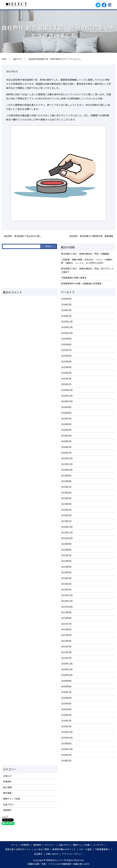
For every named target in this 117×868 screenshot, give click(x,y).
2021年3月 (66, 646)
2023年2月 (66, 515)
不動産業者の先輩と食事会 (74, 278)
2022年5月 (66, 567)
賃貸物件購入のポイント (64, 849)
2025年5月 (66, 362)
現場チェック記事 (12, 799)
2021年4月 (66, 641)
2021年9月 (66, 612)
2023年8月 (66, 481)
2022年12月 (67, 527)
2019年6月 (66, 743)
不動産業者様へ (103, 849)
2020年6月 (66, 698)
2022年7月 (66, 555)
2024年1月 (66, 453)
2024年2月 (66, 447)
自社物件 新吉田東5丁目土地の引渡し (23, 236)
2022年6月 (66, 561)
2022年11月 (67, 532)
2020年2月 (66, 721)
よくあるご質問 (41, 849)
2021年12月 (67, 595)
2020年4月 (66, 709)
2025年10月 (67, 333)
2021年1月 (66, 658)
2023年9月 (66, 476)
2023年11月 (67, 464)
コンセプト (98, 845)
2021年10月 (67, 607)
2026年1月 (66, 316)
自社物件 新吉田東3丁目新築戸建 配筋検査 (91, 236)
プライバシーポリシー (73, 854)
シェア (5, 816)
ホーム (14, 845)
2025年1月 (66, 384)
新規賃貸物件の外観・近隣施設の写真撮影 (81, 283)
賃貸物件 (7, 810)
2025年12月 (67, 322)
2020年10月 (67, 675)
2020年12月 (67, 664)
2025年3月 (66, 373)
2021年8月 (66, 618)
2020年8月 (66, 686)
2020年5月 (66, 703)
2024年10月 (67, 401)
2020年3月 (66, 715)
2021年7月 (66, 624)
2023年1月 (66, 521)
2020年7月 (66, 692)
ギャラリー (50, 845)
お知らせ (7, 776)
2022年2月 (66, 584)
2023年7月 (66, 487)
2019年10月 (67, 738)
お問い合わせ (52, 854)
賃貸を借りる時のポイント (18, 849)
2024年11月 (67, 396)
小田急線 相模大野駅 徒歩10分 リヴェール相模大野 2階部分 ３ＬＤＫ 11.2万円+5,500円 (87, 261)
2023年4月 (66, 504)
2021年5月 (66, 635)
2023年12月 (67, 458)
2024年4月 (66, 436)
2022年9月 (66, 544)
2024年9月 (66, 407)
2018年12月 (67, 749)
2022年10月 (67, 538)
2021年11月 (67, 601)
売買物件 (7, 782)
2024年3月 (66, 441)
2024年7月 (66, 419)
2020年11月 (67, 669)
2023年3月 (66, 510)
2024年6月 (66, 424)
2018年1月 (66, 761)
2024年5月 (66, 430)
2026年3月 (66, 304)
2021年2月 (66, 652)
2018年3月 (66, 755)
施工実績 (7, 787)
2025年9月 (66, 339)
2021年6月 (66, 629)
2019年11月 (67, 732)
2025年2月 (66, 379)
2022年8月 (66, 550)
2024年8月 (66, 413)
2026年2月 (66, 310)
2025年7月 (66, 350)
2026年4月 (66, 299)
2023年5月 (66, 498)
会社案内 (38, 854)
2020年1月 (66, 726)
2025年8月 (66, 344)
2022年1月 (66, 589)
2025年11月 (67, 327)
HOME (4, 59)
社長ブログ (18, 59)
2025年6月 (66, 356)
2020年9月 (66, 681)
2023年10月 (67, 470)
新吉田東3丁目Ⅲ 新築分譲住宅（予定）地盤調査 (85, 254)
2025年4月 (66, 367)
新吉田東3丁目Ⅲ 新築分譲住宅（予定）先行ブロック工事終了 (87, 270)
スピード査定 (85, 849)
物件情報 (7, 793)
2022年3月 (66, 578)
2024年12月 (67, 390)
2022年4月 (66, 572)
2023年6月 (66, 493)
